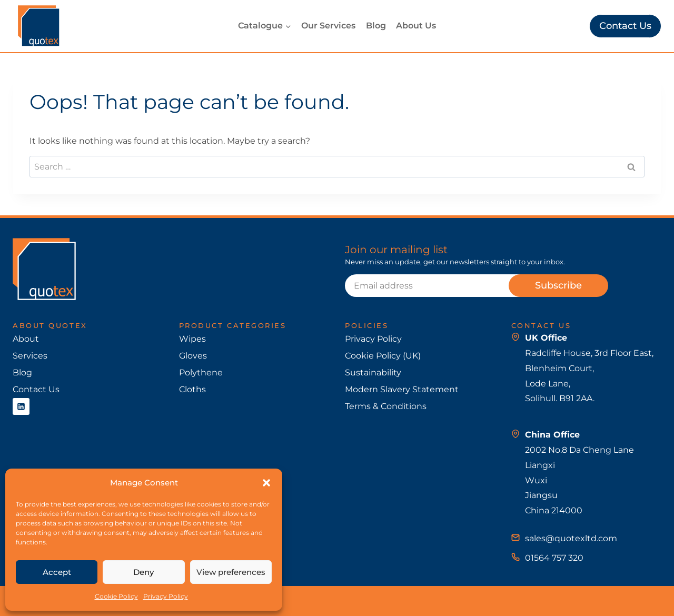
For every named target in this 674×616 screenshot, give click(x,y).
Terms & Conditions (386, 406)
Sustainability (373, 372)
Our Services (328, 26)
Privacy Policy (166, 596)
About (26, 339)
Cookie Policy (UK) (383, 356)
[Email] (445, 285)
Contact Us (625, 26)
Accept (57, 572)
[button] (266, 483)
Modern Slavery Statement (402, 389)
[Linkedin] (21, 406)
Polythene (201, 372)
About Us (416, 26)
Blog (376, 26)
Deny (143, 572)
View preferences (231, 572)
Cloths (192, 389)
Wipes (192, 339)
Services (30, 356)
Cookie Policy (116, 596)
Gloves (193, 356)
